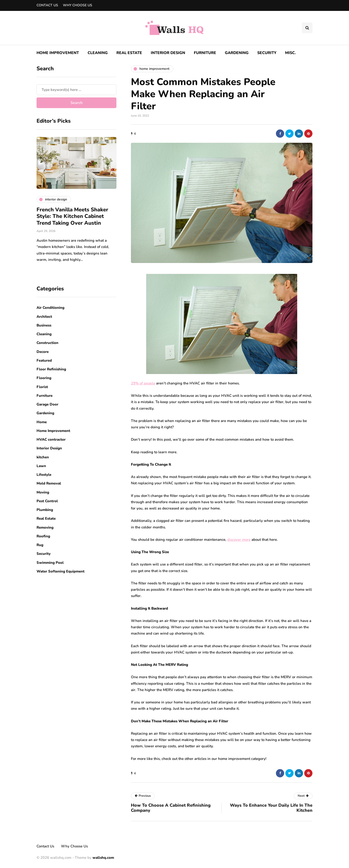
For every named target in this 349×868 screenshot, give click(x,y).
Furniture (205, 53)
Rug (40, 545)
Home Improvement (58, 53)
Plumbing (45, 510)
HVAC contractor (51, 439)
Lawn (41, 466)
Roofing (43, 536)
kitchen (43, 457)
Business (44, 325)
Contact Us (47, 5)
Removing (45, 527)
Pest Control (47, 501)
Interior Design (168, 53)
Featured (44, 360)
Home (42, 422)
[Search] (76, 90)
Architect (44, 317)
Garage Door (47, 404)
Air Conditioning (50, 308)
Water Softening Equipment (61, 571)
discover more (239, 540)
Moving (43, 492)
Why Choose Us (78, 5)
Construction (47, 343)
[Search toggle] (307, 28)
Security (267, 53)
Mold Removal (49, 483)
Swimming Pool (50, 563)
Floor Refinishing (51, 369)
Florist (42, 387)
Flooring (44, 378)
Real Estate (129, 53)
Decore (43, 352)
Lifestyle (44, 475)
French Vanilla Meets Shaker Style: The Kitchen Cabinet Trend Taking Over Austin (72, 216)
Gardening (237, 53)
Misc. (290, 53)
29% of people (143, 383)
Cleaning (98, 53)
